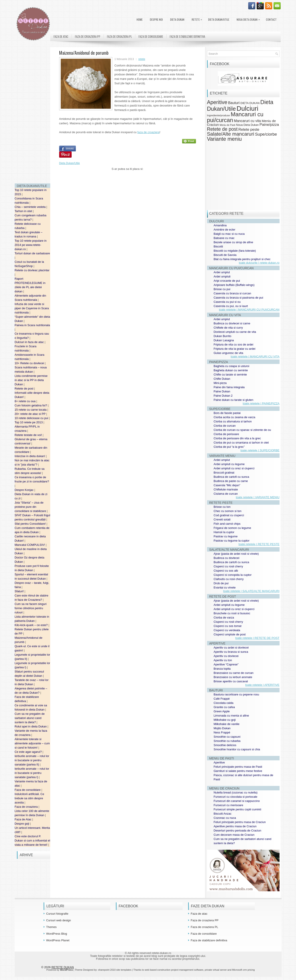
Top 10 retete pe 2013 (29, 422)
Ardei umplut (222, 272)
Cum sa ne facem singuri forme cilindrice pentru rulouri (31, 608)
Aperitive (217, 102)
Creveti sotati (222, 519)
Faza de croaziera (27, 807)
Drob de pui (221, 583)
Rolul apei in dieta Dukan (31, 726)
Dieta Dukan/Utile (219, 19)
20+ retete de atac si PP (31, 414)
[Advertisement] (32, 113)
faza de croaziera (148, 132)
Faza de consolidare (28, 790)
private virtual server (216, 970)
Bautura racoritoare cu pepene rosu (237, 694)
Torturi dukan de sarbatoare (32, 253)
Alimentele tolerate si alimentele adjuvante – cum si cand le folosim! (32, 743)
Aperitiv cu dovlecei (226, 656)
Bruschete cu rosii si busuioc (232, 613)
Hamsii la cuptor (224, 532)
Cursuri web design (59, 920)
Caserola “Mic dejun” (227, 485)
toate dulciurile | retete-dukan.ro (259, 263)
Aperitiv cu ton (223, 660)
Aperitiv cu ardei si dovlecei (231, 648)
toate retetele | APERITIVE (262, 685)
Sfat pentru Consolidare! (31, 524)
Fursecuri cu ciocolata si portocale (236, 797)
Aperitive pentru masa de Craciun (235, 826)
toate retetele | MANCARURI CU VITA (255, 356)
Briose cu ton (222, 507)
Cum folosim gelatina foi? (31, 405)
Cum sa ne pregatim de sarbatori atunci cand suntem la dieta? (30, 718)
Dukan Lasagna (224, 340)
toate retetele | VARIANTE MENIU (258, 497)
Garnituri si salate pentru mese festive (238, 771)
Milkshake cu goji (225, 720)
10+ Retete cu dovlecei (30, 363)
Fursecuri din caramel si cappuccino (237, 801)
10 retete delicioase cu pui (32, 418)
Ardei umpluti (222, 276)
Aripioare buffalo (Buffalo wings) (234, 285)
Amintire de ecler (225, 230)
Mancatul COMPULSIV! (30, 545)
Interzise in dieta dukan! (30, 456)
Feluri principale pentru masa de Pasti (238, 767)
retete (142, 59)
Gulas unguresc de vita (229, 353)
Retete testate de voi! (29, 435)
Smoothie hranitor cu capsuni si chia (237, 749)
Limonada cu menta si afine (231, 716)
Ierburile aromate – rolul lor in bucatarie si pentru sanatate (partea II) (32, 760)
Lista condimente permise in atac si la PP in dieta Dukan (31, 380)
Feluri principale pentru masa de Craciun (240, 822)
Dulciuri (248, 108)
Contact (271, 19)
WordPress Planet (58, 940)
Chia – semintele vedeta (31, 207)
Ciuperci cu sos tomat (228, 626)
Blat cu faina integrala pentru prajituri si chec (242, 259)
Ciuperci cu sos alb (226, 571)
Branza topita (222, 669)
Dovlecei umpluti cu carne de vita (235, 332)
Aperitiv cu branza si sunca (231, 652)
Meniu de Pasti (228, 125)
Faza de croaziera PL (119, 36)
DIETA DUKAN (177, 19)
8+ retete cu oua (26, 401)
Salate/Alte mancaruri (231, 134)
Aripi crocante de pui (227, 281)
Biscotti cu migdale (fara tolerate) (235, 251)
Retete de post (24, 389)
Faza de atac (61, 36)
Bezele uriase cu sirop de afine (234, 242)
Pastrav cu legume (226, 536)
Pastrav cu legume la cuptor (232, 541)
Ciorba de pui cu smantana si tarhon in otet (241, 443)
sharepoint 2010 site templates (115, 970)
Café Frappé (222, 699)
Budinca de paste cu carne (231, 481)
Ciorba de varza (224, 618)
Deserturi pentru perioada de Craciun (238, 830)
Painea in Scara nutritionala (32, 325)
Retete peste (249, 130)
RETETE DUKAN (62, 967)
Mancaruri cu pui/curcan (235, 117)
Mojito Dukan (222, 728)
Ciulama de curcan (226, 494)
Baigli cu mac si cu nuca (229, 234)
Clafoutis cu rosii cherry (229, 579)
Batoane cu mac (224, 238)
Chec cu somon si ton (228, 511)
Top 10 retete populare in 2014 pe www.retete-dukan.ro (31, 245)
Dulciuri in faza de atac (30, 342)
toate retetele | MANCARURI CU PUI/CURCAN (249, 310)
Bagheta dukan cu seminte (231, 370)
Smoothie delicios (225, 745)
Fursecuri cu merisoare (229, 805)
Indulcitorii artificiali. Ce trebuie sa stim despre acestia (29, 798)
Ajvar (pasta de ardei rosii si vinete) (236, 554)
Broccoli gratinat (224, 473)
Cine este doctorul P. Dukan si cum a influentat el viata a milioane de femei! (32, 840)
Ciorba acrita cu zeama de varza (235, 417)
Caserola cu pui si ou (227, 302)
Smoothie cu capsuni (227, 737)
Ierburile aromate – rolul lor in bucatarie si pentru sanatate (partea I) (32, 773)
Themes (51, 927)
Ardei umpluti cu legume (229, 464)
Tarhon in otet (24, 211)
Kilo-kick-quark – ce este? (32, 625)
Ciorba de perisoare (226, 434)
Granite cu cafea (224, 707)
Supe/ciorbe (266, 134)
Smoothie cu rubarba (227, 741)
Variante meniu (225, 139)
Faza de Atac (24, 819)
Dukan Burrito (223, 336)
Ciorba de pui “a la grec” (229, 447)
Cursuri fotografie (57, 914)
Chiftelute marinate (226, 489)
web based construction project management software (174, 970)
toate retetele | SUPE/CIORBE (260, 450)
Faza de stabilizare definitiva (187, 36)
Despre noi (156, 19)
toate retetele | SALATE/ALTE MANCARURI (251, 591)
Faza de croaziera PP (88, 36)
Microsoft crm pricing (243, 970)
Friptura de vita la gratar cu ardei (235, 349)
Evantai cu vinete (225, 587)
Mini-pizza (220, 383)
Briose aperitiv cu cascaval (231, 681)
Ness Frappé (222, 732)
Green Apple (222, 711)
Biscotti (218, 246)
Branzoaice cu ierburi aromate (233, 677)
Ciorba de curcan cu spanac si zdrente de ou (242, 430)
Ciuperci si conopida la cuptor (233, 575)
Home (140, 19)
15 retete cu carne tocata (31, 410)
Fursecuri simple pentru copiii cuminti (238, 809)
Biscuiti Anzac (223, 814)
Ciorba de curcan (225, 426)
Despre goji (22, 824)
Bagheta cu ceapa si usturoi (232, 366)
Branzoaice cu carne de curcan (234, 673)
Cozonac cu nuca (225, 818)
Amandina (220, 225)
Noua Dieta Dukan (249, 19)
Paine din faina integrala (229, 387)
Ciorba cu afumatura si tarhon (233, 421)
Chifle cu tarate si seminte (230, 375)
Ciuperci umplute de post (230, 634)
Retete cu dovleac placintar (32, 270)
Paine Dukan (222, 391)
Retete (198, 19)
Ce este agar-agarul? (29, 752)
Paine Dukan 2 (223, 396)
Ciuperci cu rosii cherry (228, 566)
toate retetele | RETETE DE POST (257, 638)
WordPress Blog (57, 934)
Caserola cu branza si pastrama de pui (239, 298)
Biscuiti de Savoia (225, 255)
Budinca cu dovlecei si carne (232, 323)
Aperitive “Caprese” (226, 664)
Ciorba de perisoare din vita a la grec (237, 438)
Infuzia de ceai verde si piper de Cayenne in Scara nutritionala (32, 308)
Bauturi (234, 103)
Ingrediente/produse (218, 115)
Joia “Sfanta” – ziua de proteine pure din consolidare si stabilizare (31, 507)
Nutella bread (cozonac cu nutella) (236, 792)
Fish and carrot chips (227, 524)
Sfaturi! (20, 591)
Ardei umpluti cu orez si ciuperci (234, 468)
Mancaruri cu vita (247, 121)
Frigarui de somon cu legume (232, 528)
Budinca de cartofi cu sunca (232, 477)
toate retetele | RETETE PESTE (259, 544)
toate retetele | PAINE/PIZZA (261, 403)
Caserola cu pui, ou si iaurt (231, 306)
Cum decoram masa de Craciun (234, 835)
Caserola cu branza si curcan (232, 293)
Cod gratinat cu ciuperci (229, 515)
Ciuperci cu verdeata (227, 630)
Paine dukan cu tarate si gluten (234, 400)
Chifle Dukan (222, 379)
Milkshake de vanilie (227, 724)
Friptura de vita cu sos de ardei (234, 344)
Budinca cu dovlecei (227, 558)
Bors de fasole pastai (227, 413)
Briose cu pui (222, 289)
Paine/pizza (269, 125)
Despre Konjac (25, 490)
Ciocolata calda (224, 703)
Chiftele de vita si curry (228, 328)
